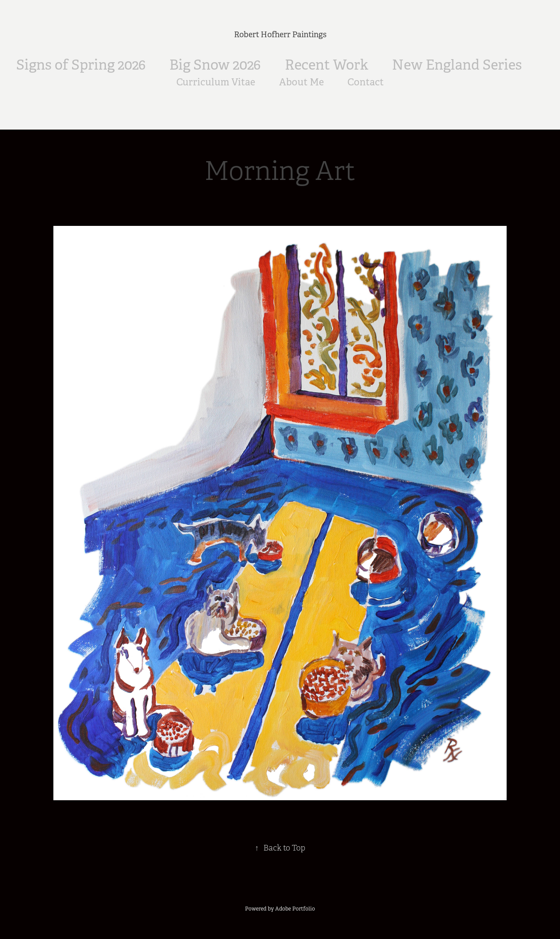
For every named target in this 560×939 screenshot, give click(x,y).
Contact (366, 82)
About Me (301, 82)
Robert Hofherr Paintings (280, 35)
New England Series (457, 65)
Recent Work (327, 65)
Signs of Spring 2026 (81, 65)
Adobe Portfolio (295, 909)
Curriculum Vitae (216, 82)
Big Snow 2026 (215, 65)
